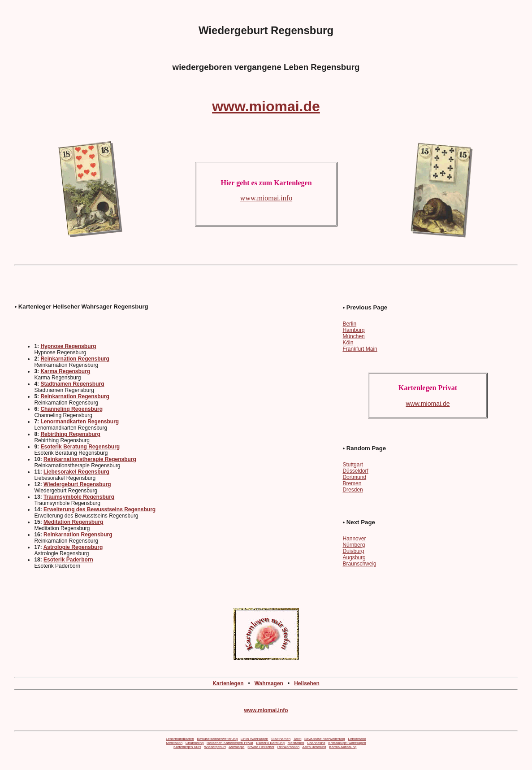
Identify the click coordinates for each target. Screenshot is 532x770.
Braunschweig (359, 564)
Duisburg (353, 551)
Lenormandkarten (180, 739)
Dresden (353, 490)
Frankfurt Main (360, 349)
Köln (348, 343)
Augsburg (354, 557)
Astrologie (237, 747)
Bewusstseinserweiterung (217, 739)
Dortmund (354, 477)
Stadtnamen (281, 739)
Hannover (354, 539)
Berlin (349, 324)
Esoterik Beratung (270, 743)
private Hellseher (261, 747)
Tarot (298, 739)
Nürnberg (354, 545)
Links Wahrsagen (255, 739)
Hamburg (353, 330)
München (353, 336)
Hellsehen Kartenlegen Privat (230, 743)
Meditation (174, 743)
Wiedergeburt (215, 747)
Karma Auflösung (343, 747)
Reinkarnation (288, 747)
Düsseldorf (355, 471)
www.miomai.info (266, 710)
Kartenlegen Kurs (187, 747)
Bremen (352, 483)
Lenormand (357, 739)
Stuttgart (353, 465)
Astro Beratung (314, 747)
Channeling (195, 743)
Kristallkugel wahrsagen (347, 743)
